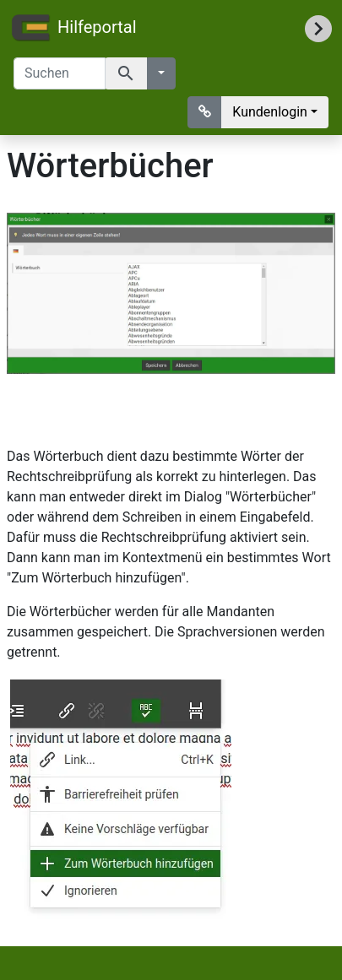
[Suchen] (60, 73)
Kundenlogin (270, 112)
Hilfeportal (73, 29)
